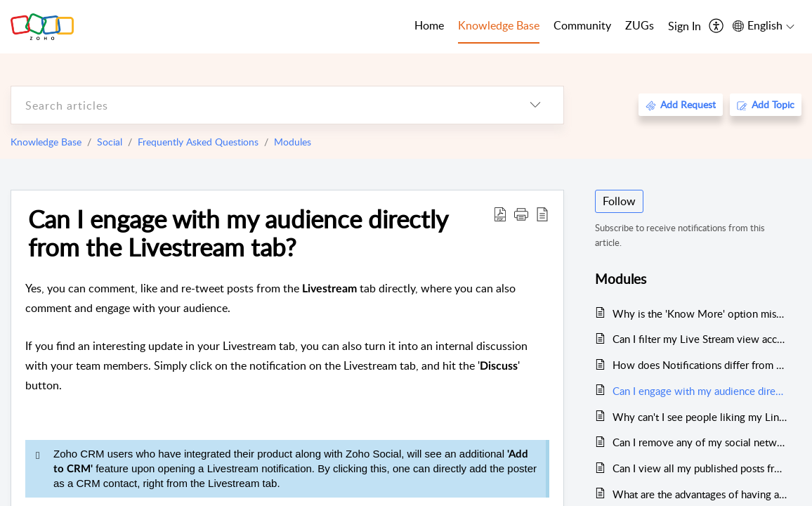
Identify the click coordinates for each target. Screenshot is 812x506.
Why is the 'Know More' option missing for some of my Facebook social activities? (700, 313)
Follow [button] (619, 201)
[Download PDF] (500, 214)
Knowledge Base (46, 142)
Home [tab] (429, 25)
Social (110, 142)
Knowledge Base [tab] (499, 25)
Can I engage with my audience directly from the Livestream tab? (238, 233)
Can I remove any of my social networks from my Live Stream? (700, 442)
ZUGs (640, 25)
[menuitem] (685, 27)
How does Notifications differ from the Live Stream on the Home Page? (700, 365)
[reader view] (542, 214)
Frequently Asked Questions (198, 142)
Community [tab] (582, 25)
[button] (521, 214)
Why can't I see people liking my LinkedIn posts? (700, 417)
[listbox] (535, 105)
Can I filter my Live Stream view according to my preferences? (700, 339)
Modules (293, 142)
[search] (259, 105)
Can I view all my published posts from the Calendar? (700, 468)
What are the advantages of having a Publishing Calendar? (700, 494)
